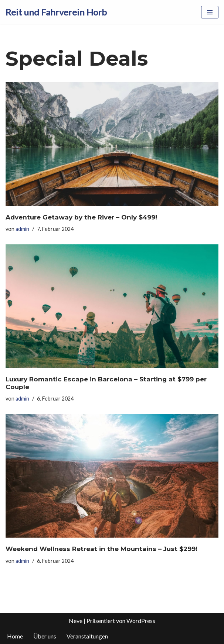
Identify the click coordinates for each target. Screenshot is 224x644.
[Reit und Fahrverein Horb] (56, 12)
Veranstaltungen (87, 636)
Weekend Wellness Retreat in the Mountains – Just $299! (101, 549)
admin (22, 229)
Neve (76, 621)
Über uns (45, 636)
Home (15, 636)
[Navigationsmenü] (210, 12)
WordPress (141, 621)
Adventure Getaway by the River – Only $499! (81, 217)
